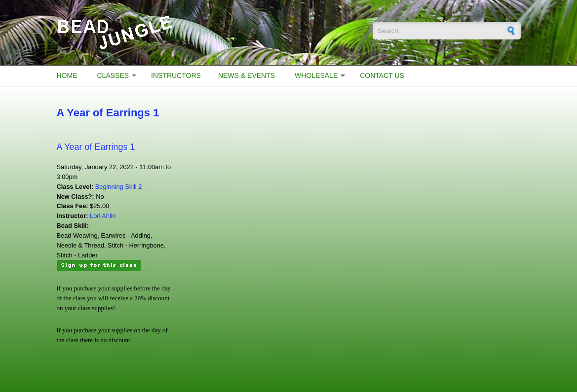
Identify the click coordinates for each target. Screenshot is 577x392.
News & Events (247, 75)
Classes (113, 75)
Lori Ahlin (103, 216)
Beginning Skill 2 (119, 187)
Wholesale (316, 75)
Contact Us (382, 75)
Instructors (176, 75)
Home (67, 75)
